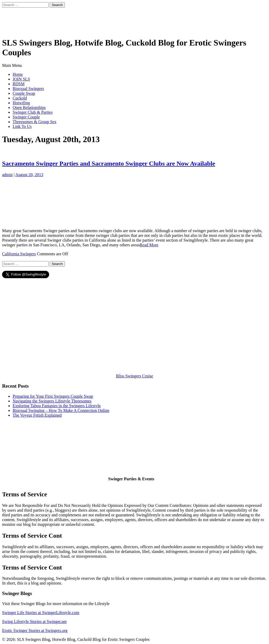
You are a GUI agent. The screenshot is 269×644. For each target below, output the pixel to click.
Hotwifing (21, 103)
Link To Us (22, 126)
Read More (149, 245)
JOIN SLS (21, 79)
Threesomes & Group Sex (35, 122)
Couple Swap (24, 93)
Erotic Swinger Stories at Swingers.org (35, 630)
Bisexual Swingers (28, 89)
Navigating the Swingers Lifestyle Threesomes (52, 401)
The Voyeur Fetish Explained (37, 415)
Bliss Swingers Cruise (134, 376)
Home (18, 74)
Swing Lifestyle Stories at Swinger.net (34, 621)
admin (7, 175)
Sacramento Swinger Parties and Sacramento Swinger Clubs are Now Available (109, 163)
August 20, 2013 (29, 175)
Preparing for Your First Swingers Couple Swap (53, 396)
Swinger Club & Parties (33, 112)
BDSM (19, 84)
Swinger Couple (26, 117)
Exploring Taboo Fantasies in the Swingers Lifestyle (57, 406)
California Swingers (19, 254)
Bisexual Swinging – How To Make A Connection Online (61, 410)
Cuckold (20, 98)
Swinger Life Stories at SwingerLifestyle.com (41, 613)
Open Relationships (29, 108)
